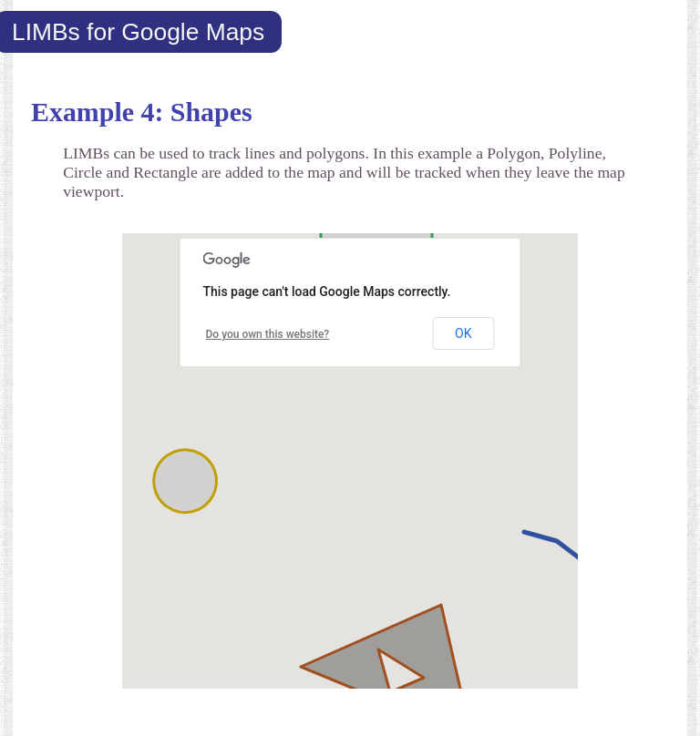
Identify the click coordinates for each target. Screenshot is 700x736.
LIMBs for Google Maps (138, 32)
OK (463, 333)
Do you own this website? (268, 334)
